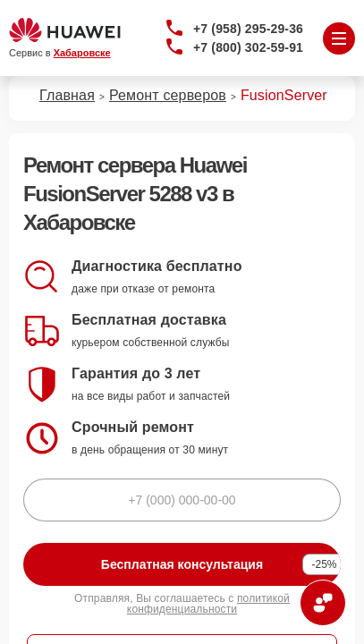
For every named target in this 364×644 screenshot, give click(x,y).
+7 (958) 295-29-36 (248, 29)
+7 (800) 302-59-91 (248, 47)
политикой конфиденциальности (208, 604)
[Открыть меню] (339, 38)
